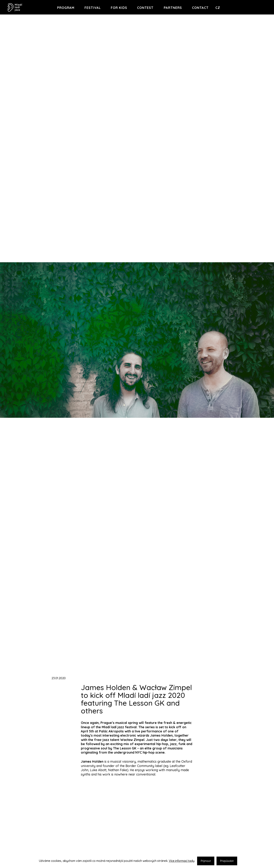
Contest (145, 8)
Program (66, 8)
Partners (173, 8)
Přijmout (206, 861)
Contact (200, 8)
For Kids (119, 8)
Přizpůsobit (227, 861)
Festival (93, 8)
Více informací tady (182, 861)
